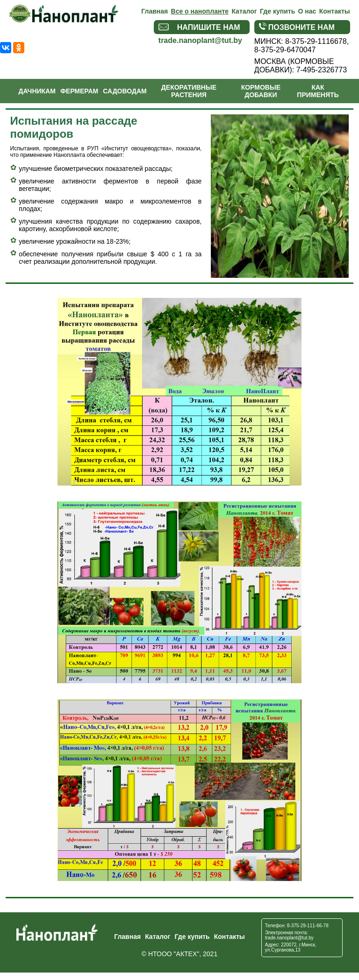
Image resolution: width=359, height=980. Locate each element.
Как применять (318, 91)
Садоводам (125, 91)
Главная (154, 11)
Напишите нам (199, 27)
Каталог (244, 11)
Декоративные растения (189, 91)
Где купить (277, 11)
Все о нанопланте (200, 11)
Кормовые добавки (261, 91)
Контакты (335, 11)
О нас (307, 11)
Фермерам (79, 91)
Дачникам (37, 91)
